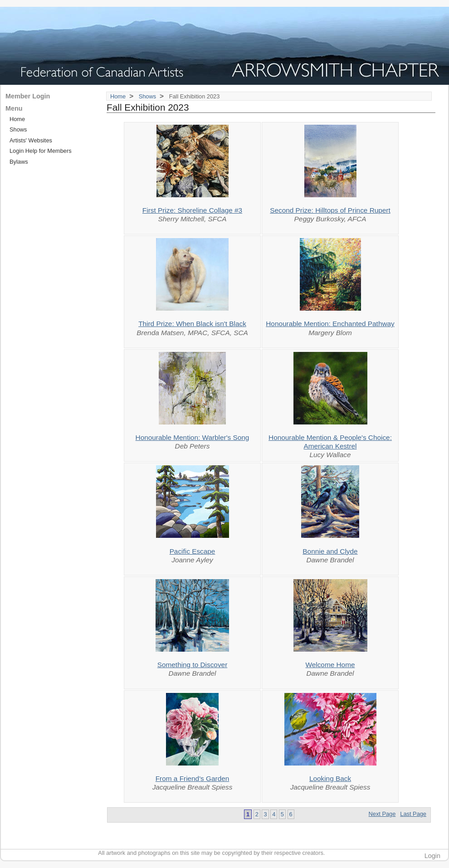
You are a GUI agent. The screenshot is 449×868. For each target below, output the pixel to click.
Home (118, 96)
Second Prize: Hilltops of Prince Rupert (330, 210)
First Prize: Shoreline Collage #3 (192, 210)
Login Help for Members (41, 151)
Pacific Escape (193, 551)
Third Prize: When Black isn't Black (192, 324)
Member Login (28, 96)
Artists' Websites (31, 140)
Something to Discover (193, 665)
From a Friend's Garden (193, 778)
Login (432, 856)
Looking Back (330, 778)
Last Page (413, 814)
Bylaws (19, 162)
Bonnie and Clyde (330, 551)
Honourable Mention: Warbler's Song (193, 437)
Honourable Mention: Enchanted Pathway (330, 324)
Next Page (382, 814)
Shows (147, 96)
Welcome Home (330, 665)
